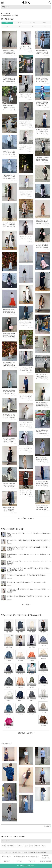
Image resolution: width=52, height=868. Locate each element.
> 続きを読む (14, 56)
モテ (16, 846)
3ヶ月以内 (32, 23)
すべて (45, 23)
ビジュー (26, 846)
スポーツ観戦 (10, 846)
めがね (44, 846)
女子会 (3, 846)
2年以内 (7, 23)
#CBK (25, 866)
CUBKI (26, 2)
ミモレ (32, 846)
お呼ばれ (20, 846)
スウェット (38, 846)
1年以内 (20, 23)
